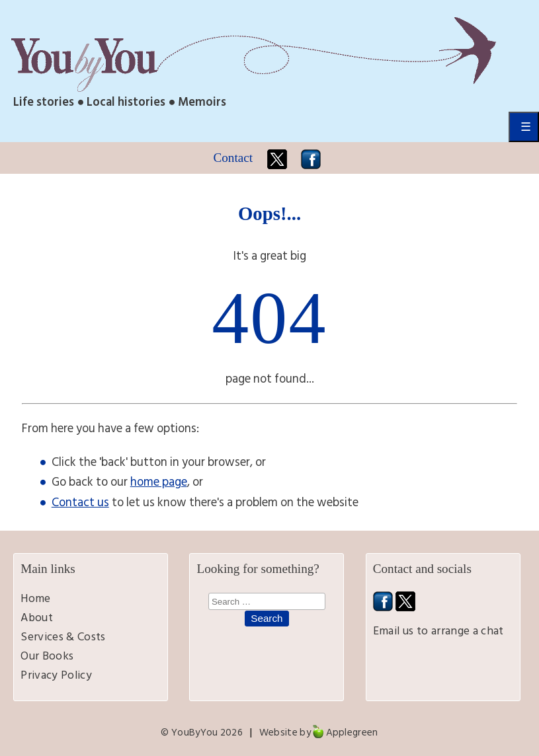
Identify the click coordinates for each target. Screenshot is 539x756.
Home (35, 598)
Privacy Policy (56, 675)
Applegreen (352, 733)
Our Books (47, 656)
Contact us (80, 502)
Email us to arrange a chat (438, 631)
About (37, 618)
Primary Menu (524, 127)
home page (159, 482)
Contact (233, 158)
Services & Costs (63, 637)
